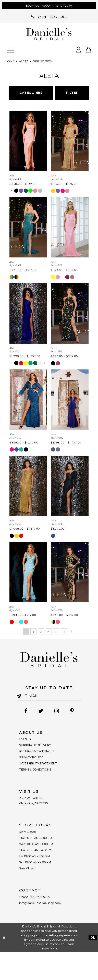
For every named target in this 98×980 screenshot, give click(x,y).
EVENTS (27, 740)
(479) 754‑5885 (45, 923)
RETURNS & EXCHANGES (41, 756)
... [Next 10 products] (56, 632)
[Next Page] (71, 632)
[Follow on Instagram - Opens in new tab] (58, 711)
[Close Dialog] (4, 966)
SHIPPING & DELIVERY (39, 748)
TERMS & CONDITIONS (39, 780)
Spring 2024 (43, 61)
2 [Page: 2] (34, 632)
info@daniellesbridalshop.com (45, 931)
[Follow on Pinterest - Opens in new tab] (76, 711)
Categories (31, 93)
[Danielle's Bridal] (49, 34)
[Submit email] (21, 697)
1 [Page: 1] (26, 632)
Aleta (24, 61)
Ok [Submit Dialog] (93, 966)
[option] (28, 150)
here (53, 977)
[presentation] (28, 141)
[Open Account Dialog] (78, 50)
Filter (72, 93)
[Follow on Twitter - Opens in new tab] (39, 711)
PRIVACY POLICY (34, 764)
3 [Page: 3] (41, 632)
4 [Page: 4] (49, 632)
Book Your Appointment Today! (49, 5)
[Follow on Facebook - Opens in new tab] (21, 711)
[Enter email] (49, 696)
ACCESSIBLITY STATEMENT (44, 772)
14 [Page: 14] (64, 632)
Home (10, 61)
